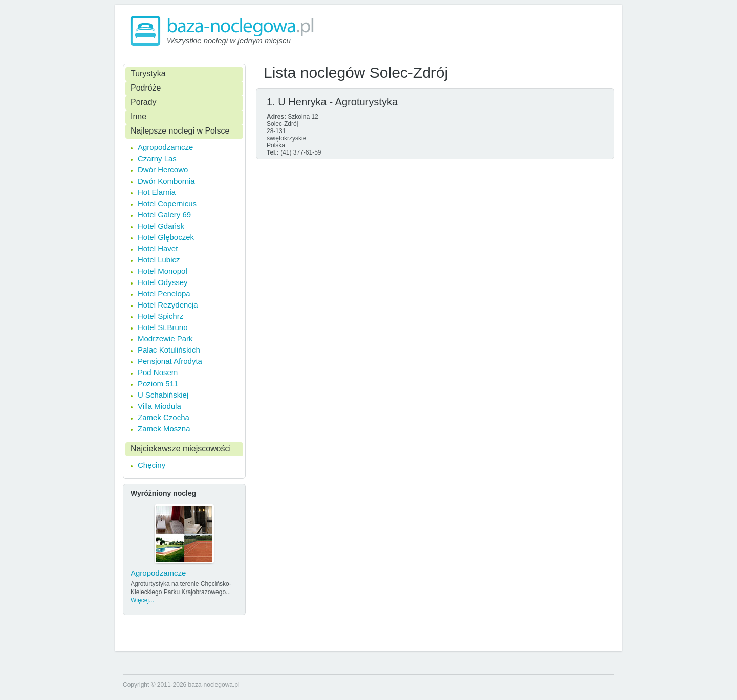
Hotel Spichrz (160, 316)
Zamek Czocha (164, 417)
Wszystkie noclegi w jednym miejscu (229, 41)
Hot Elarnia (157, 192)
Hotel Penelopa (164, 293)
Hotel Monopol (162, 271)
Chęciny (151, 465)
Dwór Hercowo (163, 170)
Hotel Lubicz (159, 260)
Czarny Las (157, 158)
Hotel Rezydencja (168, 305)
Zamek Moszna (164, 429)
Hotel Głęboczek (166, 237)
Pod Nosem (158, 372)
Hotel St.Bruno (163, 327)
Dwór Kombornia (166, 181)
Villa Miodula (159, 406)
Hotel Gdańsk (161, 226)
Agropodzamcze (165, 147)
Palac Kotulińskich (169, 350)
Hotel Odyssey (163, 282)
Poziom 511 (158, 384)
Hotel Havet (158, 248)
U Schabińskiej (163, 395)
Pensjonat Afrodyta (170, 361)
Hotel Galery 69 (164, 215)
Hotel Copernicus (167, 203)
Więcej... (142, 600)
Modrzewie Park (165, 338)
